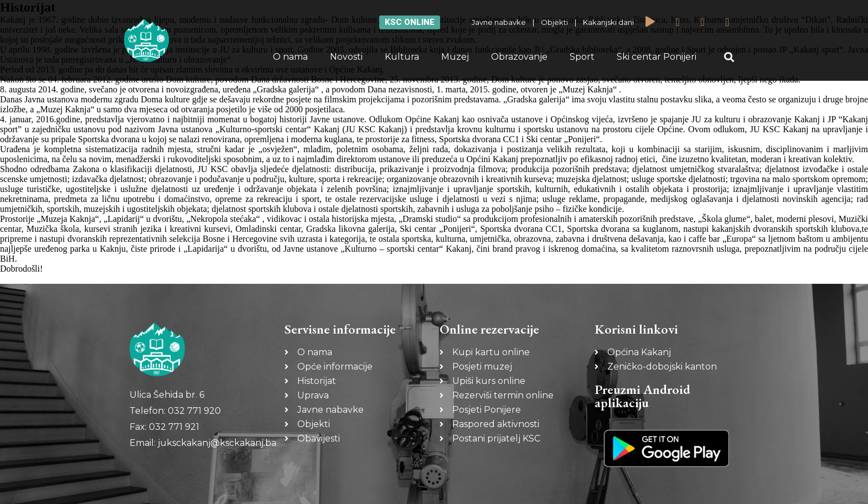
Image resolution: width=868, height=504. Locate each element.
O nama (290, 57)
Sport (582, 57)
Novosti (346, 57)
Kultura (402, 57)
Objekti (554, 22)
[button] (729, 57)
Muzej (455, 57)
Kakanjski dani (608, 22)
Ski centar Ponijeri (657, 57)
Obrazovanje (519, 57)
